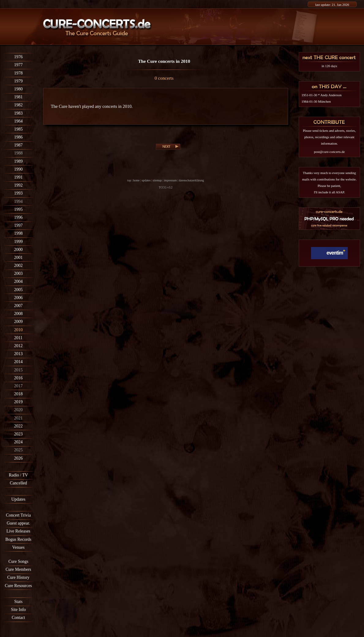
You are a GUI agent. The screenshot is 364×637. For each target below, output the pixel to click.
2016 (18, 378)
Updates (18, 499)
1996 (18, 217)
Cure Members (18, 569)
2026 (18, 458)
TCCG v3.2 (166, 187)
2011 (18, 338)
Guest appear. (18, 523)
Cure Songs (19, 561)
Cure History (19, 577)
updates (146, 180)
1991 (18, 177)
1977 (18, 65)
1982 (18, 105)
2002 (18, 265)
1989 (18, 161)
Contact (18, 618)
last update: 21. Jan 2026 (332, 5)
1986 (18, 137)
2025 (18, 450)
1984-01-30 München (316, 101)
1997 (18, 225)
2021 (18, 418)
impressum (170, 180)
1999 (18, 242)
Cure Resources (18, 586)
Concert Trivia (18, 515)
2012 (18, 346)
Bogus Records (18, 539)
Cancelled (18, 483)
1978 (18, 73)
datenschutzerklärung (191, 180)
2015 (18, 370)
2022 (18, 426)
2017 (18, 386)
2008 (18, 314)
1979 (18, 81)
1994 (18, 201)
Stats (18, 602)
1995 (18, 209)
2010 (18, 330)
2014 (18, 362)
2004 (18, 281)
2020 (18, 410)
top (129, 180)
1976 (18, 57)
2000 (18, 250)
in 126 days (329, 66)
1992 (18, 185)
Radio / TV (19, 475)
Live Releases (18, 531)
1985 (18, 129)
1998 (18, 233)
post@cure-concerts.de (329, 152)
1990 (18, 169)
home (136, 180)
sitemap (157, 180)
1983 (18, 113)
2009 (18, 322)
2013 (18, 354)
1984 (18, 121)
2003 (18, 273)
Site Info (19, 610)
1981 (18, 97)
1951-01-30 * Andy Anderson (322, 95)
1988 (18, 153)
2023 (18, 434)
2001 (18, 258)
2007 (18, 306)
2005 (18, 290)
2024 (18, 442)
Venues (18, 547)
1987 (18, 145)
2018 (18, 394)
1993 (18, 193)
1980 (18, 89)
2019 (18, 402)
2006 (18, 298)
